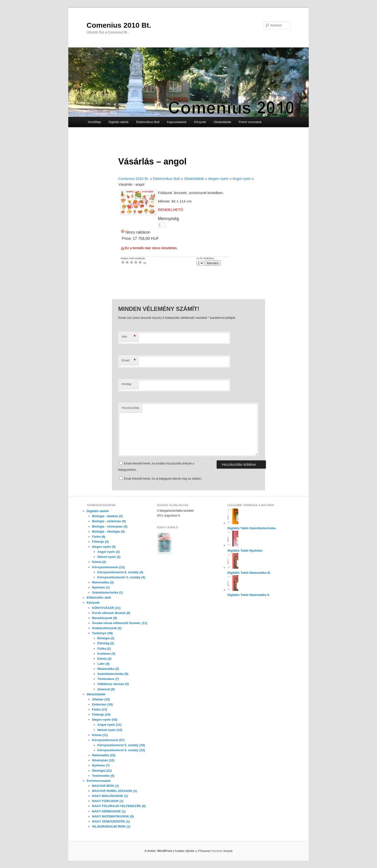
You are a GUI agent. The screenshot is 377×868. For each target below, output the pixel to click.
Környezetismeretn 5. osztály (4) (121, 577)
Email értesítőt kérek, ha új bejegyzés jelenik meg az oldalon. (163, 479)
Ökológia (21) (102, 771)
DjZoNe (190, 851)
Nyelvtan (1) (101, 587)
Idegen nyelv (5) (104, 547)
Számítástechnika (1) (108, 592)
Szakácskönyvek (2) (107, 628)
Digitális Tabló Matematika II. (249, 595)
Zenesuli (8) (106, 689)
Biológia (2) (106, 638)
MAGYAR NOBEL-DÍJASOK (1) (115, 791)
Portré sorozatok (250, 122)
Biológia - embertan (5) (109, 521)
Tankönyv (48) (102, 633)
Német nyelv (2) (109, 557)
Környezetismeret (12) (108, 567)
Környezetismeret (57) (108, 740)
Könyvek (200, 122)
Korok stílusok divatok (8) (111, 613)
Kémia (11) (100, 735)
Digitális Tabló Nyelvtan (245, 551)
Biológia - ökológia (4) (108, 532)
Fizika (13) (100, 709)
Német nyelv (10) (110, 730)
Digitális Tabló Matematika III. (249, 573)
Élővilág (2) (106, 643)
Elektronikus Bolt (148, 122)
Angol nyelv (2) (109, 552)
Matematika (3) (103, 582)
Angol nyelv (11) (109, 725)
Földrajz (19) (101, 715)
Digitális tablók (119, 122)
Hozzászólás (131, 408)
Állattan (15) (101, 699)
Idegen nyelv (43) (105, 720)
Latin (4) (104, 664)
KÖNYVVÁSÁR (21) (106, 608)
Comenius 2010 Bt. (119, 25)
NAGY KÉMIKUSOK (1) (109, 811)
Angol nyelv (242, 179)
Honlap (127, 384)
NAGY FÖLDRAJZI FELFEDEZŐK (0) (119, 806)
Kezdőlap (94, 122)
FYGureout (204, 851)
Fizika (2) (104, 649)
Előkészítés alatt (99, 597)
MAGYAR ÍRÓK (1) (106, 786)
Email (129, 361)
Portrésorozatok (99, 781)
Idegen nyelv (218, 179)
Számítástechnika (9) (113, 674)
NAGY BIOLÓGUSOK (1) (110, 796)
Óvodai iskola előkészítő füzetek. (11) (120, 623)
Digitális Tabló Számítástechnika (252, 528)
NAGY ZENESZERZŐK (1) (111, 821)
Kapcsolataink (177, 122)
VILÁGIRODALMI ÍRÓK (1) (111, 826)
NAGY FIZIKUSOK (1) (108, 801)
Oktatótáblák (222, 122)
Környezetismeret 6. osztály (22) (121, 750)
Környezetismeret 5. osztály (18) (121, 745)
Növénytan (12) (103, 760)
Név (129, 337)
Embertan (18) (103, 704)
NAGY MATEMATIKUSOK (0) (113, 816)
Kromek (228, 851)
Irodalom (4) (106, 654)
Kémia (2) (99, 562)
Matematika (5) (108, 669)
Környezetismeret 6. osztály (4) (120, 572)
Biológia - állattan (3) (107, 516)
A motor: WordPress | (165, 851)
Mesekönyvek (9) (105, 618)
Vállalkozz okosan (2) (113, 684)
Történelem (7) (108, 679)
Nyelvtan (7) (101, 765)
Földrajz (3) (100, 542)
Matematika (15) (104, 755)
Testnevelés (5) (103, 776)
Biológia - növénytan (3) (110, 526)
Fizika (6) (99, 537)
